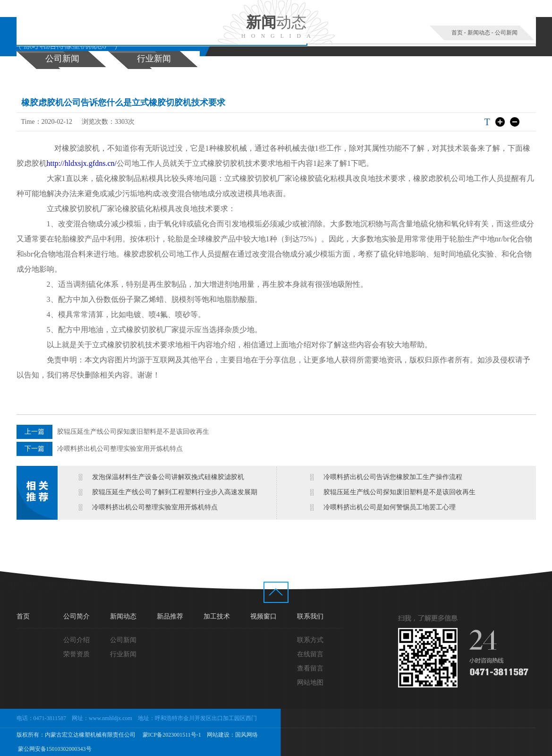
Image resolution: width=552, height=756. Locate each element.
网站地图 (310, 683)
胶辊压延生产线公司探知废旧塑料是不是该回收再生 (133, 432)
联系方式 (310, 640)
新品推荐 (170, 616)
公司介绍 (76, 640)
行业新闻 (154, 59)
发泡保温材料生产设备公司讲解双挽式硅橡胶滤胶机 (168, 477)
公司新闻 (506, 33)
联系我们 (310, 616)
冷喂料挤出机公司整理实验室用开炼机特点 (120, 449)
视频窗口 (263, 616)
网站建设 (218, 735)
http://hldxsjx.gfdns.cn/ (82, 163)
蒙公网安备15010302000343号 (54, 749)
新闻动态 (479, 33)
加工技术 (217, 616)
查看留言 (310, 668)
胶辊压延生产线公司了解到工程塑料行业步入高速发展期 (175, 492)
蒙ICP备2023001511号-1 (171, 735)
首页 (457, 33)
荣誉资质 (76, 654)
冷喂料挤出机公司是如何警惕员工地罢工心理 (390, 507)
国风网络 (246, 735)
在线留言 (310, 654)
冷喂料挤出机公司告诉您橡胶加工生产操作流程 (393, 477)
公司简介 (76, 616)
